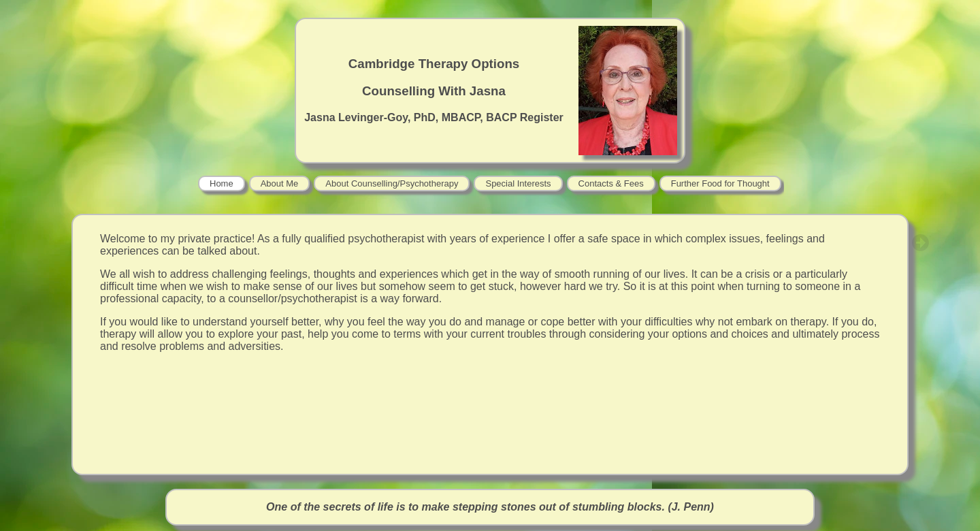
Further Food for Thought (720, 183)
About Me (280, 183)
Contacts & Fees (611, 183)
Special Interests (518, 183)
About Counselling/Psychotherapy (392, 183)
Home (222, 183)
